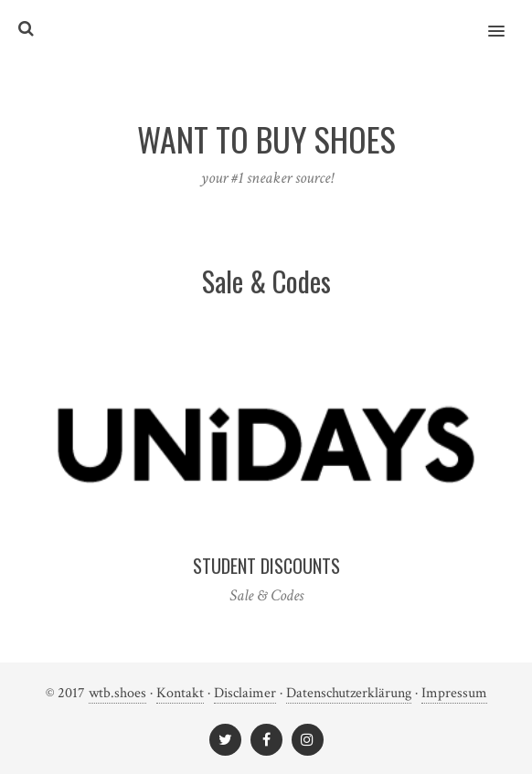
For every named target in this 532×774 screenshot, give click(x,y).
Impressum (454, 693)
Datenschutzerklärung (349, 693)
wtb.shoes (117, 693)
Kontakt (180, 693)
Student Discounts (266, 566)
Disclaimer (245, 693)
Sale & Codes (266, 595)
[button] (507, 19)
